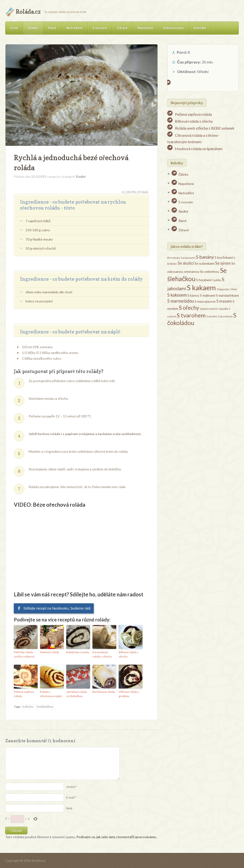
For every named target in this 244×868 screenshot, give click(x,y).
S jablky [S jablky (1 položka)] (217, 280)
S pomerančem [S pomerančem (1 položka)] (209, 309)
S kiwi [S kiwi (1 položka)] (234, 289)
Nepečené (145, 28)
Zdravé (122, 28)
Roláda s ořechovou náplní (51, 694)
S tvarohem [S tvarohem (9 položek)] (191, 315)
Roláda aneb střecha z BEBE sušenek (205, 128)
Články (183, 174)
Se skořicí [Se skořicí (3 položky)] (186, 263)
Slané (52, 28)
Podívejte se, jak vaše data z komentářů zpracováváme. (117, 837)
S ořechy (28, 707)
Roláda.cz (28, 12)
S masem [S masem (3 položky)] (224, 301)
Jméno (71, 787)
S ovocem (100, 28)
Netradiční (75, 28)
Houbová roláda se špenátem (199, 149)
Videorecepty (174, 28)
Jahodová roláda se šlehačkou (77, 694)
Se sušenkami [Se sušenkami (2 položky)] (204, 263)
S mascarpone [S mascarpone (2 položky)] (205, 301)
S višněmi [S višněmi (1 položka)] (212, 316)
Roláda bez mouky (78, 652)
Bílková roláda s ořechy (129, 654)
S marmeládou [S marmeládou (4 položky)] (181, 301)
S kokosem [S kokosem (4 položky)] (177, 295)
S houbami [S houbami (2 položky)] (204, 280)
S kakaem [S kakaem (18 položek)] (201, 287)
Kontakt (200, 28)
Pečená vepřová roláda (24, 694)
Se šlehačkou (45, 707)
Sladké (33, 28)
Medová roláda (50, 652)
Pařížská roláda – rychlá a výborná (24, 654)
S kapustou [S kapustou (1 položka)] (223, 289)
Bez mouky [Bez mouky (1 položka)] (174, 258)
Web (69, 808)
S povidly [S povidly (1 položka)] (223, 309)
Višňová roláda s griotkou (129, 694)
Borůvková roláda (104, 692)
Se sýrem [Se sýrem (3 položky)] (223, 263)
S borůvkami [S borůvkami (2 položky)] (224, 257)
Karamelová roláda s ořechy (102, 654)
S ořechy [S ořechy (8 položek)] (189, 308)
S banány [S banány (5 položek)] (205, 257)
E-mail (70, 797)
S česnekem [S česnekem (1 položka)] (225, 316)
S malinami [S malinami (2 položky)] (208, 295)
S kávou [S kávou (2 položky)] (193, 295)
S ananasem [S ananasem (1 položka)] (188, 258)
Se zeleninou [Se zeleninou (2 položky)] (210, 271)
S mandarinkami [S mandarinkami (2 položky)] (227, 295)
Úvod (14, 28)
